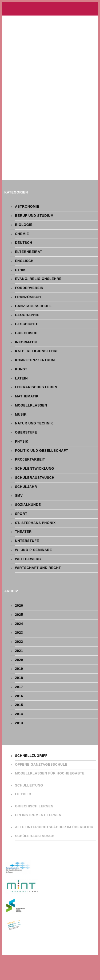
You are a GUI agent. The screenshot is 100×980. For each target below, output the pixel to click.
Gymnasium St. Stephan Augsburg (50, 9)
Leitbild (23, 794)
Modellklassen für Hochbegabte (50, 773)
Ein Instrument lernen (38, 815)
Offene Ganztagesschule (41, 765)
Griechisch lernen (34, 806)
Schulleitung (29, 785)
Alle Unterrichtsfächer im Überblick (54, 827)
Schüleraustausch (35, 836)
